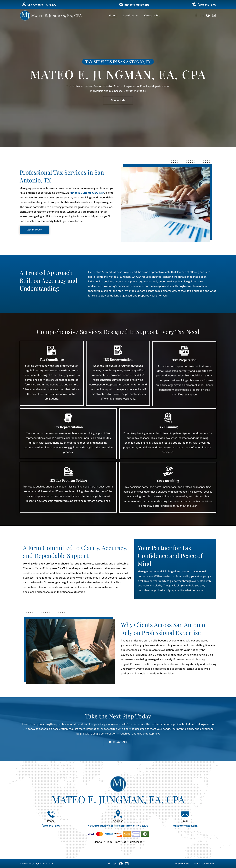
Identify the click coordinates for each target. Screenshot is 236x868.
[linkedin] (202, 15)
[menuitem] (113, 15)
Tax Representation (68, 430)
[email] (214, 15)
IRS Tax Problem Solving (68, 484)
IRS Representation (118, 370)
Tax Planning (168, 435)
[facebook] (196, 15)
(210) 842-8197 (207, 5)
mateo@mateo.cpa (137, 5)
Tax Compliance (52, 364)
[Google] (208, 15)
